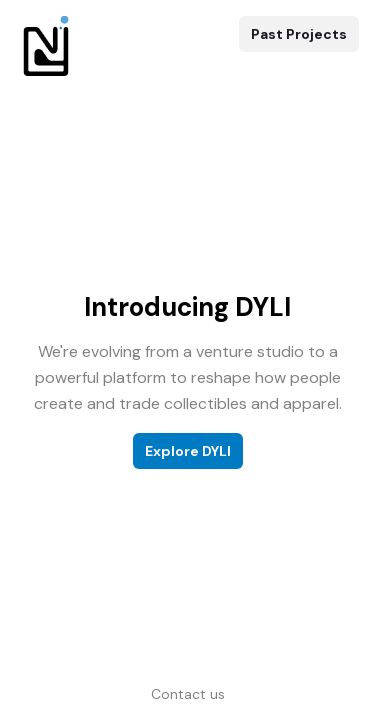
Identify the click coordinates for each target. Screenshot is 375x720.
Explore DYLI (188, 451)
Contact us (188, 694)
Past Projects (299, 34)
